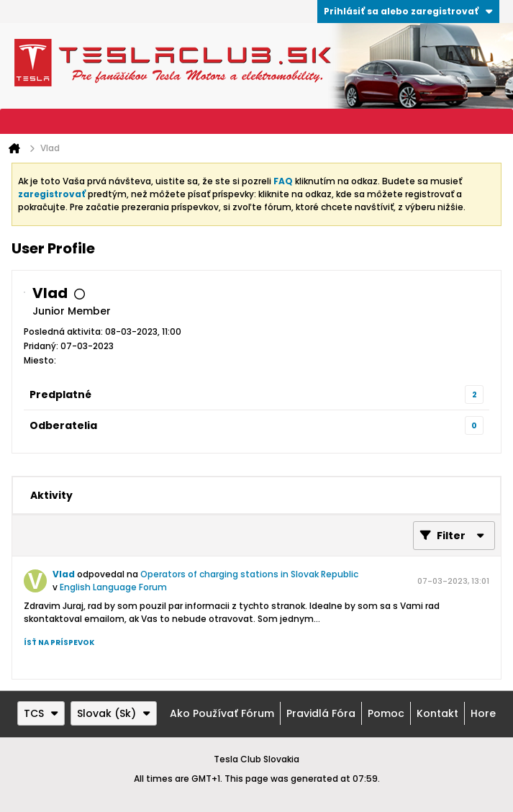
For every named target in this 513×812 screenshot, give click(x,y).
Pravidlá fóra (321, 713)
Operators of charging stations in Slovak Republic (249, 574)
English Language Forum (113, 587)
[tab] (51, 495)
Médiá (192, 495)
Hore (483, 713)
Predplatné (60, 394)
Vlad (64, 574)
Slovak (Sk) (114, 713)
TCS (41, 713)
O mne (124, 495)
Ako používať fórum (222, 713)
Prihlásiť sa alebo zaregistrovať (408, 11)
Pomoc (386, 713)
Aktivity (51, 495)
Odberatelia (63, 425)
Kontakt (437, 713)
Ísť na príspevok (59, 642)
